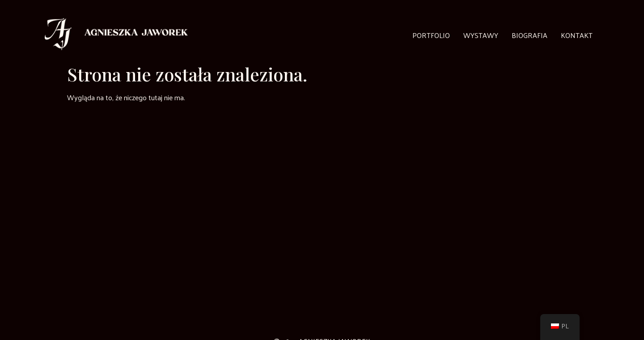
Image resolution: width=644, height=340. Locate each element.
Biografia (530, 35)
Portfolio (431, 35)
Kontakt (577, 35)
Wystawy (481, 35)
